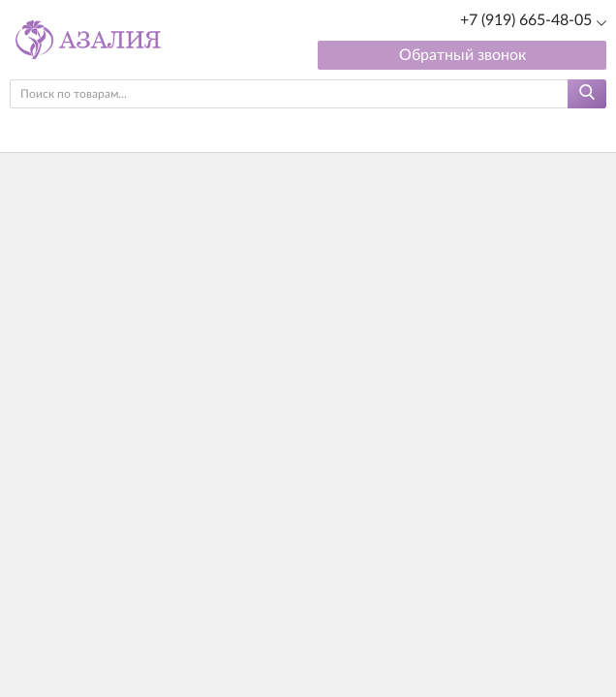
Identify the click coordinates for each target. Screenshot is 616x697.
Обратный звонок (462, 55)
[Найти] (587, 94)
